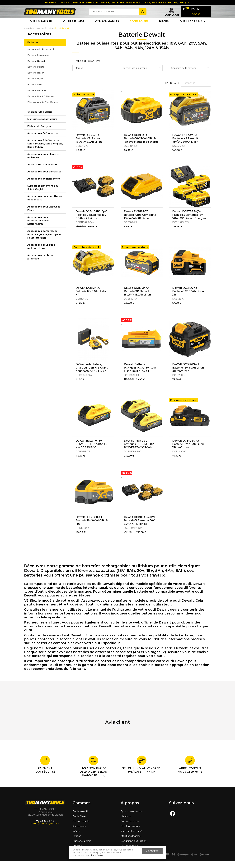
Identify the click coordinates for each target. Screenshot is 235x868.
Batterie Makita (36, 74)
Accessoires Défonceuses (43, 140)
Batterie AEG (35, 91)
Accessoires (139, 27)
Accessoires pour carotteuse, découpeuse (45, 205)
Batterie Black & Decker (41, 103)
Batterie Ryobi (35, 85)
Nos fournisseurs (130, 833)
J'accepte (152, 851)
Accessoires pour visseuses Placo (44, 215)
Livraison (126, 823)
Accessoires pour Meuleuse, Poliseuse (44, 162)
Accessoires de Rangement (44, 185)
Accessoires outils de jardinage (40, 264)
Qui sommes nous (131, 818)
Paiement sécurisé (132, 838)
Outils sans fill (80, 818)
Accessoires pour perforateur (45, 178)
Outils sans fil (41, 27)
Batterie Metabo (37, 97)
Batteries (33, 49)
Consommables (107, 27)
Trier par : (172, 90)
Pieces (164, 27)
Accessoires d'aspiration (42, 171)
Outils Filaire (74, 27)
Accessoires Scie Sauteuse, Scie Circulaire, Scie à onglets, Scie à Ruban (45, 150)
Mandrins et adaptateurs (42, 126)
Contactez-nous (130, 828)
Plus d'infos (97, 855)
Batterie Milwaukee (38, 62)
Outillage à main (193, 27)
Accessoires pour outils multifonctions (41, 253)
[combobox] (93, 75)
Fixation (77, 843)
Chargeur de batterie (40, 119)
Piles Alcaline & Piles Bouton (43, 109)
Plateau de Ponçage (39, 133)
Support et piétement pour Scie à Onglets (43, 194)
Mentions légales (131, 843)
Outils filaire (79, 823)
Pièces (76, 838)
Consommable (81, 828)
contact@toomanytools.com (45, 830)
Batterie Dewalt (36, 68)
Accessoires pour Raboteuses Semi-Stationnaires (38, 227)
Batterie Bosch (36, 79)
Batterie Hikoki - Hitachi (41, 56)
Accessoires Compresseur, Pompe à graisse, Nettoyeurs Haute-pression (44, 241)
